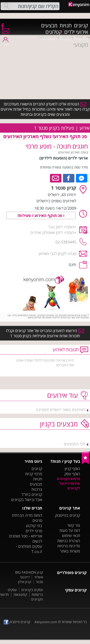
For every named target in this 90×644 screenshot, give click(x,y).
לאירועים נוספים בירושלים (56, 201)
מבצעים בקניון (59, 424)
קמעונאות (20, 594)
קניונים (81, 25)
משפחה (49, 38)
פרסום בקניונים (68, 479)
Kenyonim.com (46, 622)
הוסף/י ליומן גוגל (61, 227)
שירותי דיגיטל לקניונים (70, 486)
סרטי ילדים (34, 531)
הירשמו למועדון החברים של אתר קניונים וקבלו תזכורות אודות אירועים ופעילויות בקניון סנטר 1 (45, 333)
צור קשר (74, 525)
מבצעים (49, 25)
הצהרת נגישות (69, 541)
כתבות (65, 38)
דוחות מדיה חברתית (27, 515)
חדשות (81, 38)
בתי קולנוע (34, 526)
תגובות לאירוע (66, 349)
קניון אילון (25, 582)
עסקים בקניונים (32, 590)
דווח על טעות (70, 530)
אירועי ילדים (76, 32)
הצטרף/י (6, 34)
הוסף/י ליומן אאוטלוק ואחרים (52, 232)
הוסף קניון (72, 469)
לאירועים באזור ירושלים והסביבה (60, 410)
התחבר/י (5, 43)
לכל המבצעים (75, 444)
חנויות (66, 25)
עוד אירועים (63, 395)
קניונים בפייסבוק (67, 515)
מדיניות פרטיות (69, 546)
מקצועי (81, 45)
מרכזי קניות (34, 474)
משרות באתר (70, 551)
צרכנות (37, 489)
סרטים (37, 520)
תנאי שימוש (71, 536)
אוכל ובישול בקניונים (27, 500)
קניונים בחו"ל (32, 494)
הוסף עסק (72, 474)
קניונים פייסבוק (17, 622)
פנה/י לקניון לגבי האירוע (57, 254)
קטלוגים (54, 32)
